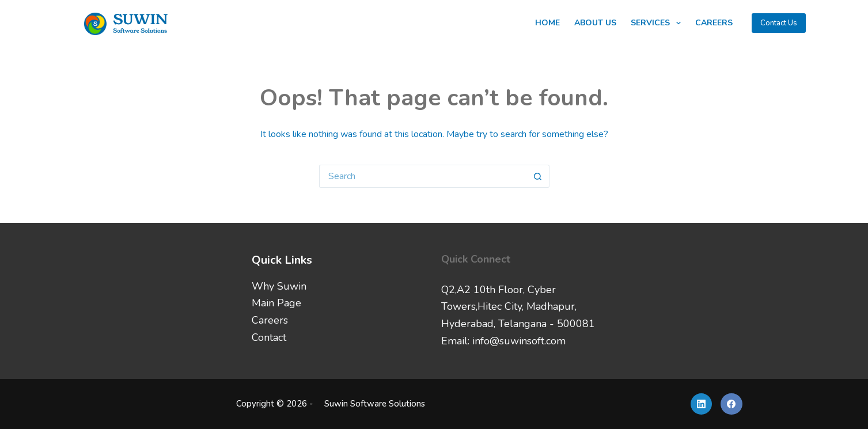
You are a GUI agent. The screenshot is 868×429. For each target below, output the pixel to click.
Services (658, 23)
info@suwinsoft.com (519, 341)
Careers (714, 23)
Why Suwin (279, 286)
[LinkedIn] (702, 404)
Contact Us (779, 23)
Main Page (276, 303)
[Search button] (538, 176)
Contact (269, 337)
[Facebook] (731, 404)
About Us (595, 23)
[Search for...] (423, 176)
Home (547, 23)
